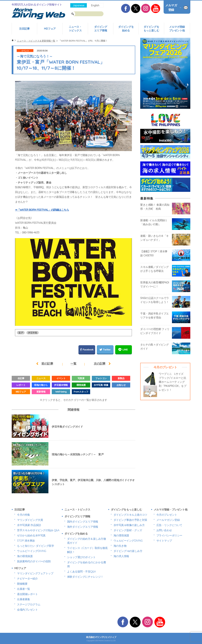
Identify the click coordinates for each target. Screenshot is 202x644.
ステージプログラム (29, 604)
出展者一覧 (24, 589)
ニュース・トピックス (75, 29)
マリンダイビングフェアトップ (35, 573)
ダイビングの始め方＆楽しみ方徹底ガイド (87, 541)
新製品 (121, 378)
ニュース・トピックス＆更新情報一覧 (36, 41)
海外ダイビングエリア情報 (83, 527)
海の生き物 (120, 546)
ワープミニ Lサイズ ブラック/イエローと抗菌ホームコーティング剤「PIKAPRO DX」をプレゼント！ (173, 382)
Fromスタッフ (81, 392)
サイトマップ (164, 541)
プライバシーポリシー (169, 535)
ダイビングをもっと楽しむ (151, 29)
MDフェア (50, 29)
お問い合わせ (164, 530)
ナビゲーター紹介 (27, 578)
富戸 (21, 333)
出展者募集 (24, 599)
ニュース (41, 378)
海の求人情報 (121, 556)
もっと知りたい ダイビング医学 (35, 546)
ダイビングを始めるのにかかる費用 (87, 564)
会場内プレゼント (27, 610)
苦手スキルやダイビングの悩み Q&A (38, 530)
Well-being (61, 392)
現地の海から (41, 385)
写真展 (81, 378)
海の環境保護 (25, 556)
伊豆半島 (33, 333)
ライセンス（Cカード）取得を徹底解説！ (87, 550)
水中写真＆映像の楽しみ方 (129, 525)
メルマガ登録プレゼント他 (177, 29)
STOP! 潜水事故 (26, 541)
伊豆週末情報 (61, 385)
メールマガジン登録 (168, 520)
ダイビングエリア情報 (101, 29)
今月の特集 (24, 515)
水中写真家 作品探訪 (29, 525)
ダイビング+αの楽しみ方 (128, 551)
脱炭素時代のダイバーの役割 (34, 561)
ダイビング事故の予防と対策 (130, 520)
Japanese (78, 5)
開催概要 (22, 584)
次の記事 (100, 364)
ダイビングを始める (126, 29)
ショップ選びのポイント (81, 557)
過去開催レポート (27, 594)
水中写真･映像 (101, 385)
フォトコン (101, 378)
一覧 (73, 364)
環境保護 (81, 385)
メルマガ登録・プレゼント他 (171, 509)
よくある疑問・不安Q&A (81, 571)
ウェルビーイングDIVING (32, 551)
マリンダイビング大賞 (30, 520)
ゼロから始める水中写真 (31, 535)
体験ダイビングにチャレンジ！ (85, 577)
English (95, 5)
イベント (25, 51)
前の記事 (47, 364)
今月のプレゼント (167, 515)
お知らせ (121, 385)
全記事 (21, 378)
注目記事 (24, 29)
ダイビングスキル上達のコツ (130, 515)
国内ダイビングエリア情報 (83, 522)
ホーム (13, 40)
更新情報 (41, 392)
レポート (21, 385)
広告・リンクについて (169, 525)
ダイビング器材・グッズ (128, 530)
